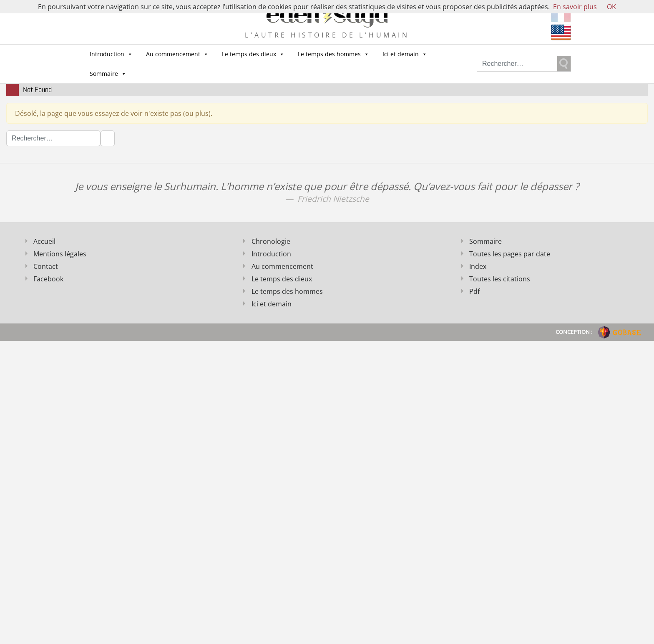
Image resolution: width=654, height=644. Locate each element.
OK (611, 7)
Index (478, 266)
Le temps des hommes (333, 54)
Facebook (48, 279)
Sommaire (108, 74)
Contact (46, 266)
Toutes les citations (500, 279)
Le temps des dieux (253, 54)
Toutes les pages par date (510, 254)
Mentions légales (60, 254)
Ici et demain (405, 54)
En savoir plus (575, 7)
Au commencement (177, 54)
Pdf (474, 291)
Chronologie (271, 241)
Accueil (44, 241)
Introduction (111, 54)
